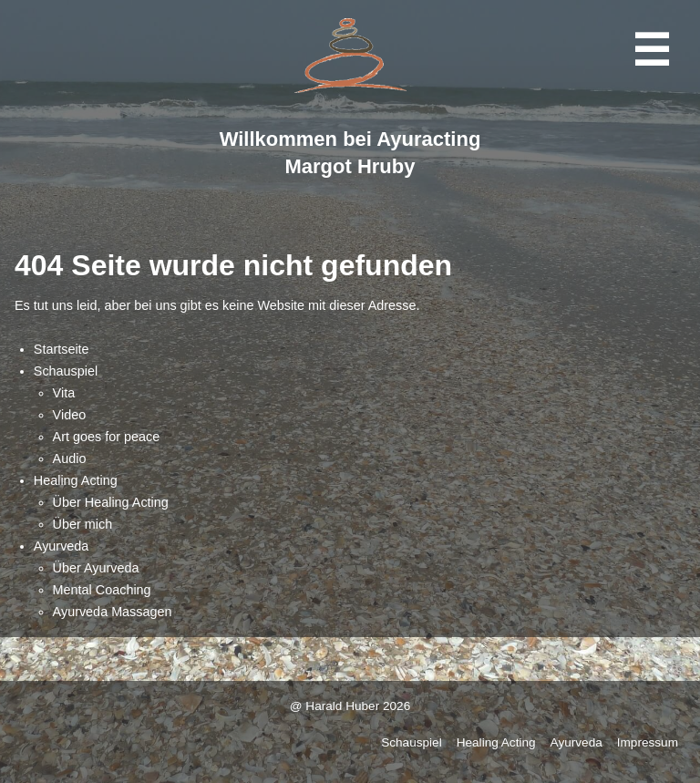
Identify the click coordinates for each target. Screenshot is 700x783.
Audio (70, 458)
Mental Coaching (102, 590)
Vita (64, 393)
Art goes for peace (107, 437)
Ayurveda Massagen (113, 612)
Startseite (62, 349)
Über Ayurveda (96, 568)
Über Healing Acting (111, 502)
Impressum (648, 742)
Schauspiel (66, 371)
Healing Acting (76, 480)
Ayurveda (62, 546)
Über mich (83, 524)
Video (70, 415)
